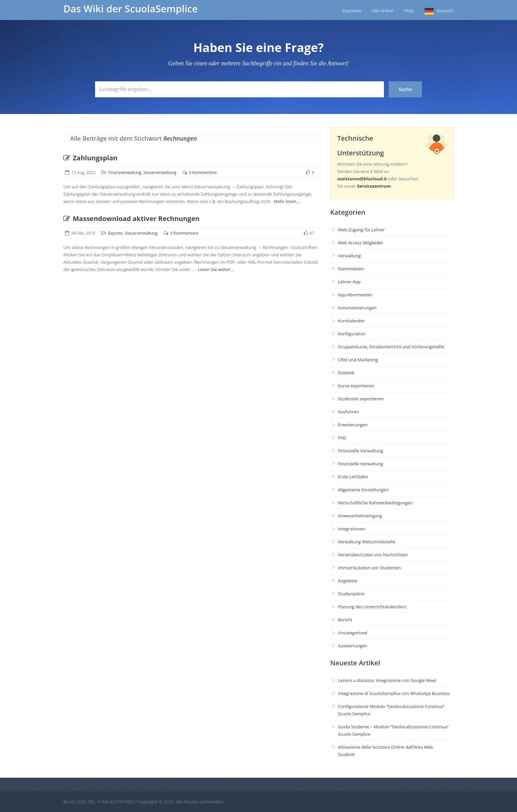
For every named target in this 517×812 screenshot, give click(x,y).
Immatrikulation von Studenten (369, 568)
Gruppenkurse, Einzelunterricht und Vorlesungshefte (391, 347)
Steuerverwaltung (160, 172)
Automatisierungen (357, 308)
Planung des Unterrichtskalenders (372, 607)
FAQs (409, 11)
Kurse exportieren (356, 386)
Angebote (348, 581)
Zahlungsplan (90, 158)
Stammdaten (351, 269)
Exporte (115, 233)
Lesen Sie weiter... (216, 269)
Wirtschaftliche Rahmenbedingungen (375, 503)
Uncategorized (353, 633)
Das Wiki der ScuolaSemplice (131, 9)
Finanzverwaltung (125, 172)
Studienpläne (351, 594)
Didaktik (346, 373)
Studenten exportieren (361, 399)
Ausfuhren (348, 412)
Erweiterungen (353, 425)
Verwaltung (349, 256)
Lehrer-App (349, 282)
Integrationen (352, 529)
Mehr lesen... (287, 201)
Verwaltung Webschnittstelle (367, 542)
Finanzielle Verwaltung (361, 451)
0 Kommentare (203, 172)
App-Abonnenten (355, 295)
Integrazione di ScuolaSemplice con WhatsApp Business (394, 693)
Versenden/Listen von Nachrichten (373, 555)
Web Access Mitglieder (360, 243)
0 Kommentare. (185, 233)
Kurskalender (351, 321)
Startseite (352, 11)
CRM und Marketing (358, 360)
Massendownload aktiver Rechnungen (131, 218)
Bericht (345, 620)
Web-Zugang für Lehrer (361, 230)
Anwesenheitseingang (360, 516)
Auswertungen (353, 646)
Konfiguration (352, 334)
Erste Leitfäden (353, 477)
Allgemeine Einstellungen (363, 490)
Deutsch (445, 11)
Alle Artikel (383, 11)
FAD (342, 438)
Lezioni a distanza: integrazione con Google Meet (387, 680)
